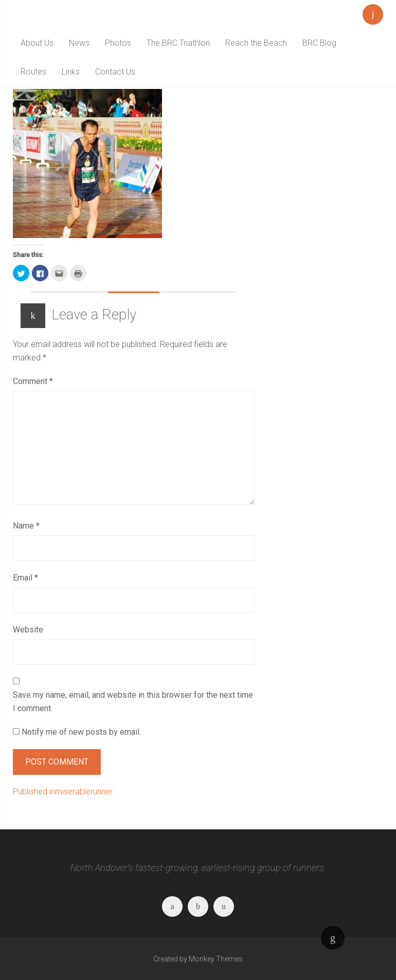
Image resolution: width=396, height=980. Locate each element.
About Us (37, 43)
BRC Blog (319, 43)
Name (26, 526)
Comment (33, 381)
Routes (33, 72)
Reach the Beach (256, 43)
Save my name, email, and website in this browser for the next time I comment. (133, 702)
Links (71, 72)
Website (28, 630)
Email (25, 578)
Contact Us (115, 72)
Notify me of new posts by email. (81, 732)
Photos (118, 43)
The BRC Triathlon (178, 43)
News (79, 43)
